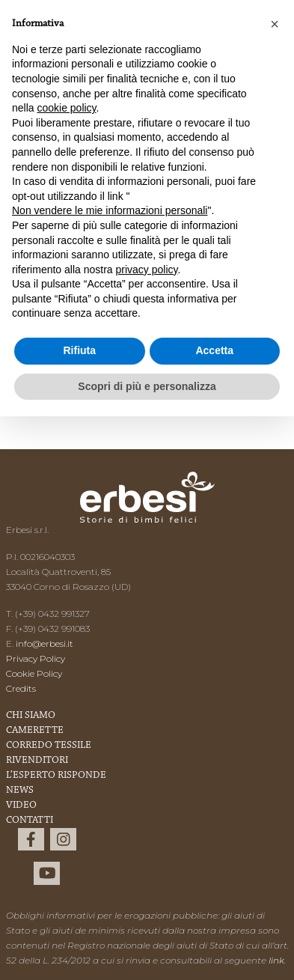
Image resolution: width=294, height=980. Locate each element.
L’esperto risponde (56, 776)
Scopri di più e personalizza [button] (147, 386)
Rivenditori (37, 761)
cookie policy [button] (66, 108)
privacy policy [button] (147, 270)
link (276, 960)
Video (21, 806)
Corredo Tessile (49, 746)
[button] (275, 24)
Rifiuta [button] (79, 350)
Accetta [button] (214, 350)
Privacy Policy (36, 658)
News (20, 791)
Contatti (30, 821)
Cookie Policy (34, 673)
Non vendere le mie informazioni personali (110, 210)
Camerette (35, 731)
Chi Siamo (31, 716)
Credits (21, 688)
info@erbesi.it (45, 643)
